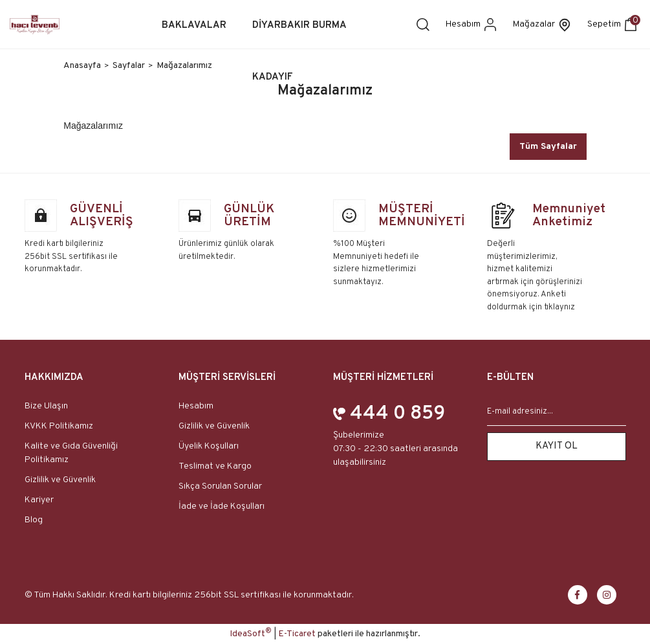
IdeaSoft (251, 633)
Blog (34, 520)
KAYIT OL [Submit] (557, 446)
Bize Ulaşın (46, 406)
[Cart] (614, 25)
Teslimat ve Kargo (215, 466)
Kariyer (39, 500)
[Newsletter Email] (557, 413)
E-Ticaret (297, 634)
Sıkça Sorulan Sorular (220, 486)
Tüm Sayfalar (548, 147)
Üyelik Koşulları (209, 446)
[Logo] (35, 24)
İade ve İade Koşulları (222, 506)
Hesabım (196, 406)
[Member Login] (473, 25)
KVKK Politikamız (59, 426)
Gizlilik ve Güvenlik (60, 480)
